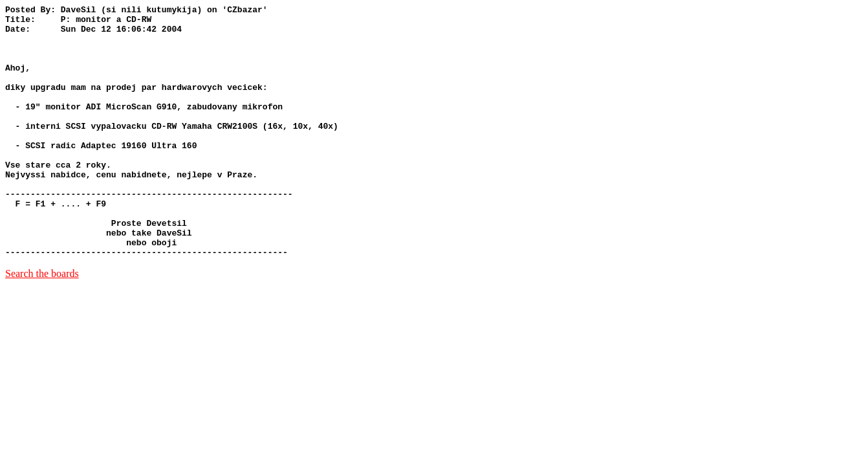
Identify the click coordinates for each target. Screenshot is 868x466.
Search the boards (42, 324)
